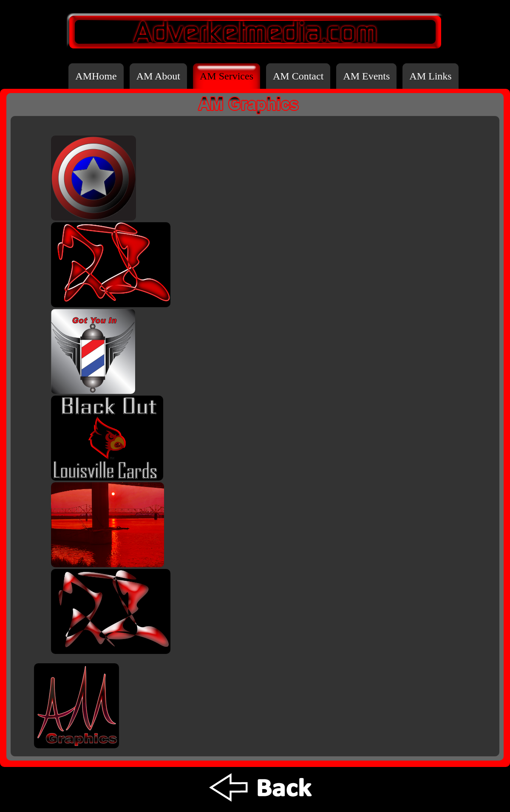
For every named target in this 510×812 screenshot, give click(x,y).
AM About (158, 76)
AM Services (227, 76)
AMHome (96, 76)
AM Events (366, 76)
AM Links (430, 76)
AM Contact (298, 76)
